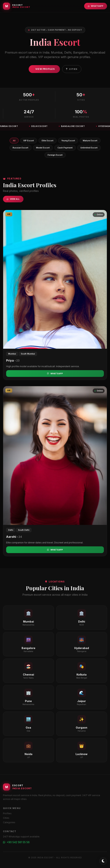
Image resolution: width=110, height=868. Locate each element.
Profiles (7, 813)
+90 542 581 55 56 (16, 842)
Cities (72, 69)
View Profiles (45, 69)
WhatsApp (96, 6)
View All (13, 199)
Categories (9, 822)
